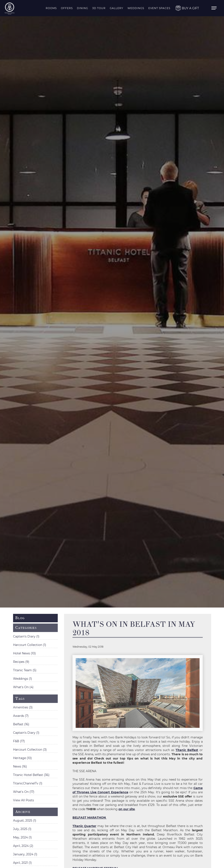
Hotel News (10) (24, 653)
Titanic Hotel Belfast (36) (31, 775)
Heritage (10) (22, 758)
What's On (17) (24, 792)
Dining (82, 8)
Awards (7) (21, 716)
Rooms (51, 8)
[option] (112, 304)
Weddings (136, 8)
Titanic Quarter (84, 826)
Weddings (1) (23, 679)
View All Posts (23, 800)
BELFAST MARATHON (90, 818)
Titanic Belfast (187, 750)
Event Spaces (159, 8)
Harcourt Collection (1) (30, 645)
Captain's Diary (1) (26, 636)
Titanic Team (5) (25, 670)
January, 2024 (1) (25, 854)
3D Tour (99, 8)
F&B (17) (19, 741)
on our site (127, 809)
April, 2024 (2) (23, 846)
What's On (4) (23, 687)
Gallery (117, 8)
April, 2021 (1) (22, 863)
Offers (67, 8)
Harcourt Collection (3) (30, 750)
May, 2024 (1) (22, 837)
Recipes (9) (21, 662)
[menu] (215, 8)
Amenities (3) (23, 707)
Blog (20, 618)
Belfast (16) (21, 724)
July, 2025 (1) (22, 829)
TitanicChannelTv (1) (28, 783)
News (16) (20, 766)
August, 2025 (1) (25, 821)
